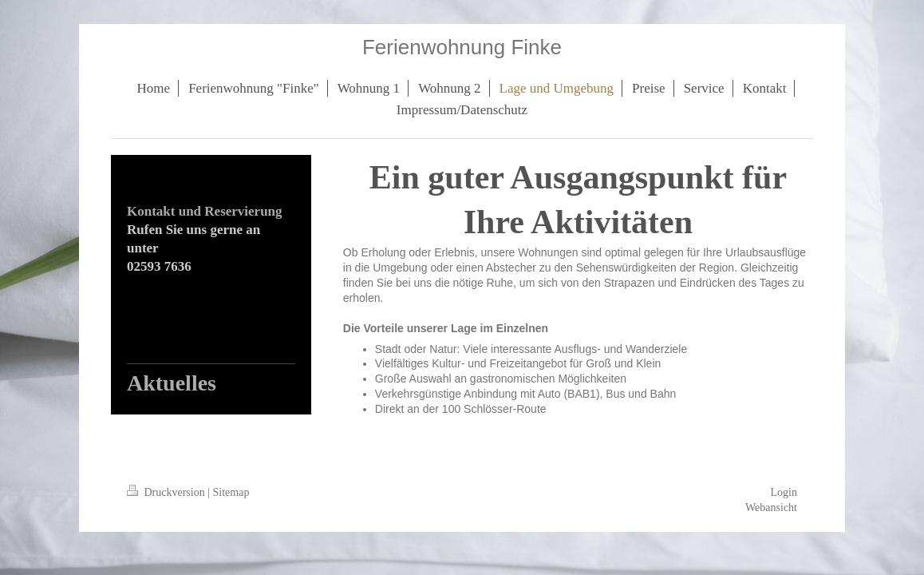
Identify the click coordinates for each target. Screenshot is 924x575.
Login (784, 492)
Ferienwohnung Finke (462, 47)
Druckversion (167, 492)
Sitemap (231, 492)
